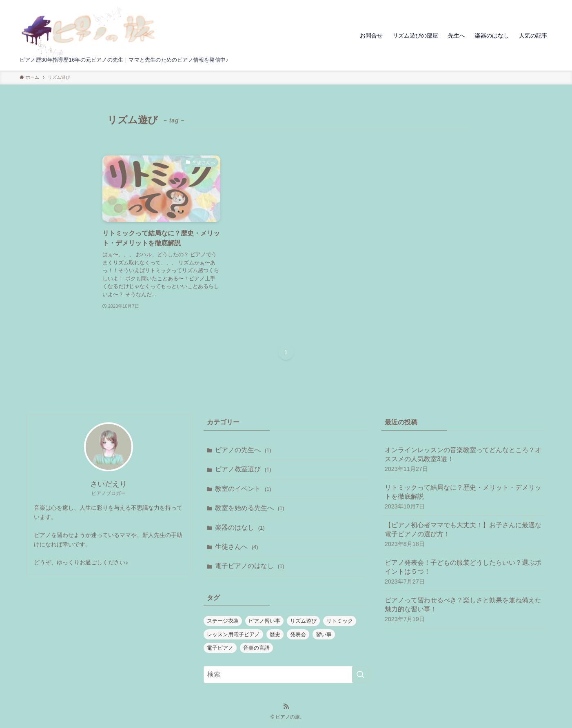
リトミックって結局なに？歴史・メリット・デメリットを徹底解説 (464, 497)
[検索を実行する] (360, 675)
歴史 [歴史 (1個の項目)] (275, 634)
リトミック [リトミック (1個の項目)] (340, 621)
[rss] (286, 706)
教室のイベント (243, 489)
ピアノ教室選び (243, 469)
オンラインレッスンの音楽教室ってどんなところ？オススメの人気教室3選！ (464, 460)
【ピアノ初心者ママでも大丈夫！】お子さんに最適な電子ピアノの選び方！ (464, 535)
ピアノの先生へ (243, 450)
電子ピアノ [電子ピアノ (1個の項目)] (220, 648)
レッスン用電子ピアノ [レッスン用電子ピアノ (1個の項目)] (233, 634)
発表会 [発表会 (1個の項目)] (298, 634)
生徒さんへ (236, 547)
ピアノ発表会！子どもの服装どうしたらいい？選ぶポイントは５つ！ (464, 572)
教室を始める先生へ (249, 508)
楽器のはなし (240, 527)
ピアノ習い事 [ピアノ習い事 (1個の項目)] (264, 621)
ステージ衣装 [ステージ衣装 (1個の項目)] (223, 621)
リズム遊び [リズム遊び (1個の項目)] (303, 621)
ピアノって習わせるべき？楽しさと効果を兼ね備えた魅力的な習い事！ (464, 610)
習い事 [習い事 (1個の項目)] (324, 634)
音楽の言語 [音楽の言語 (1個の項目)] (256, 648)
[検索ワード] (286, 675)
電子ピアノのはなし (249, 566)
